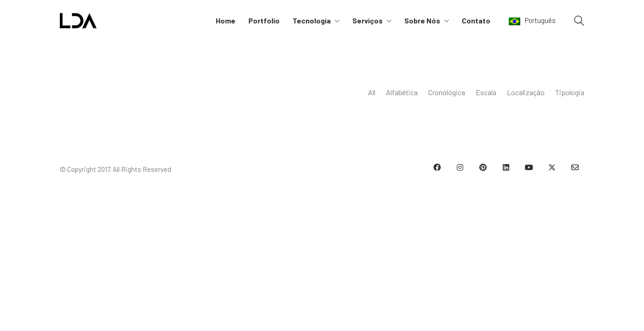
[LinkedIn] (506, 167)
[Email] (575, 167)
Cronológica (447, 92)
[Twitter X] (552, 167)
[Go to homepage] (78, 21)
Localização (526, 92)
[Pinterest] (483, 167)
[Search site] (579, 22)
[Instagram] (460, 167)
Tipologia (570, 92)
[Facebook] (437, 167)
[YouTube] (529, 167)
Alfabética (402, 92)
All (372, 92)
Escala (486, 92)
